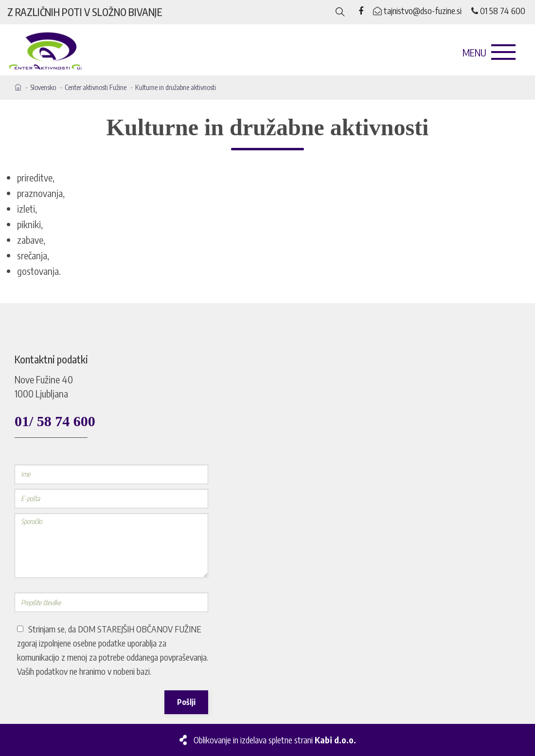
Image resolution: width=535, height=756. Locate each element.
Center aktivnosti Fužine (96, 87)
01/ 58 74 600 (55, 421)
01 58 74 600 (498, 10)
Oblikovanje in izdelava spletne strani (275, 740)
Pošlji (186, 702)
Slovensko (43, 87)
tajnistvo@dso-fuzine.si (417, 10)
